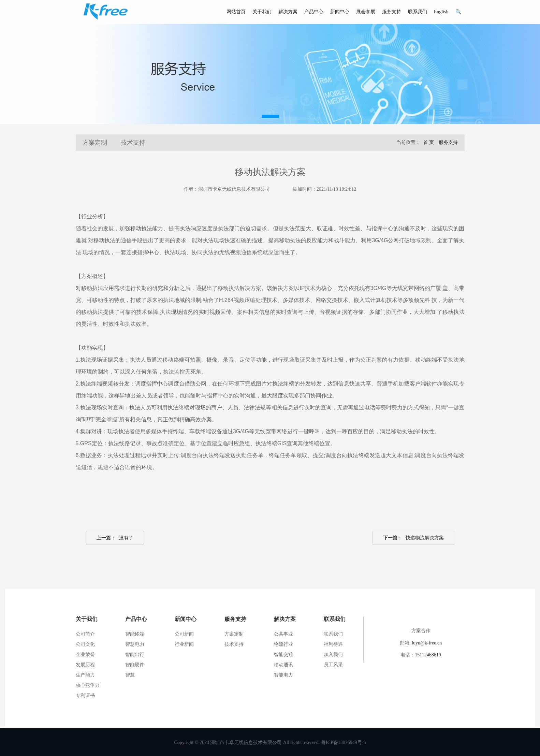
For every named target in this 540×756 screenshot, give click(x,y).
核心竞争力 (88, 685)
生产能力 (85, 675)
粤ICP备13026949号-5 (343, 743)
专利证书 (85, 695)
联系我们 (418, 12)
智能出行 (135, 655)
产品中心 (314, 12)
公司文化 (85, 644)
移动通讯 (283, 665)
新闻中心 (340, 12)
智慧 (130, 675)
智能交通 (283, 655)
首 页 (429, 142)
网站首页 (236, 12)
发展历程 (85, 665)
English (441, 12)
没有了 (115, 538)
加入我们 (333, 655)
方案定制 (95, 143)
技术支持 (133, 143)
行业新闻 (184, 644)
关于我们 (262, 12)
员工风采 (333, 665)
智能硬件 (135, 665)
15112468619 (428, 655)
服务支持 (392, 12)
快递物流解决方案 (413, 538)
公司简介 (85, 634)
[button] (270, 116)
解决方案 (288, 12)
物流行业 (283, 644)
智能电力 (283, 675)
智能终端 (135, 634)
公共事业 (283, 634)
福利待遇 (333, 644)
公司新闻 (184, 634)
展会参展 (366, 12)
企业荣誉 (85, 655)
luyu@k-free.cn (427, 643)
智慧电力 (135, 644)
